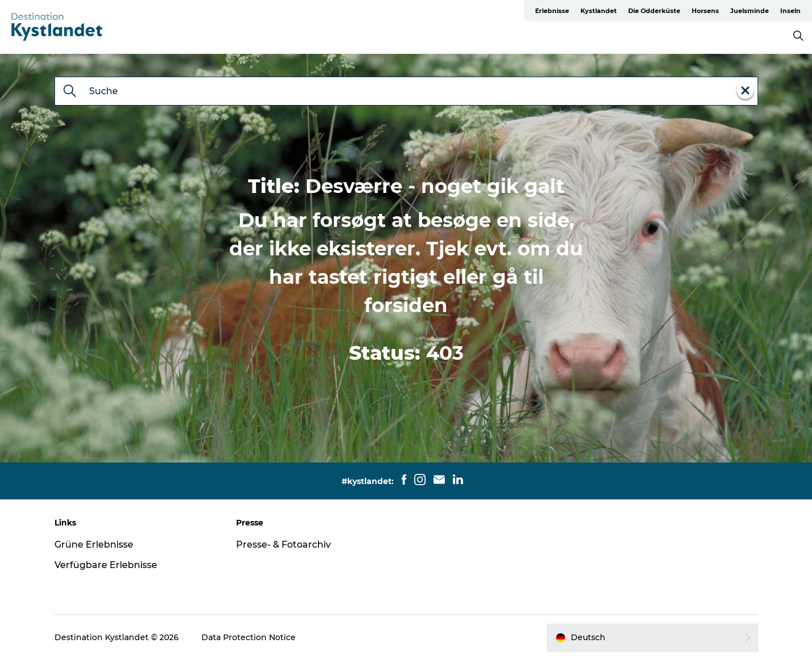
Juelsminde (750, 11)
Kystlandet (599, 11)
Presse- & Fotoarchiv (283, 545)
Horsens (705, 11)
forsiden (406, 305)
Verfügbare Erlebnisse (106, 565)
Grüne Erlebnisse (94, 545)
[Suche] (70, 92)
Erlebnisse (552, 11)
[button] (653, 637)
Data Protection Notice (249, 637)
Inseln (790, 11)
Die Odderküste (654, 11)
